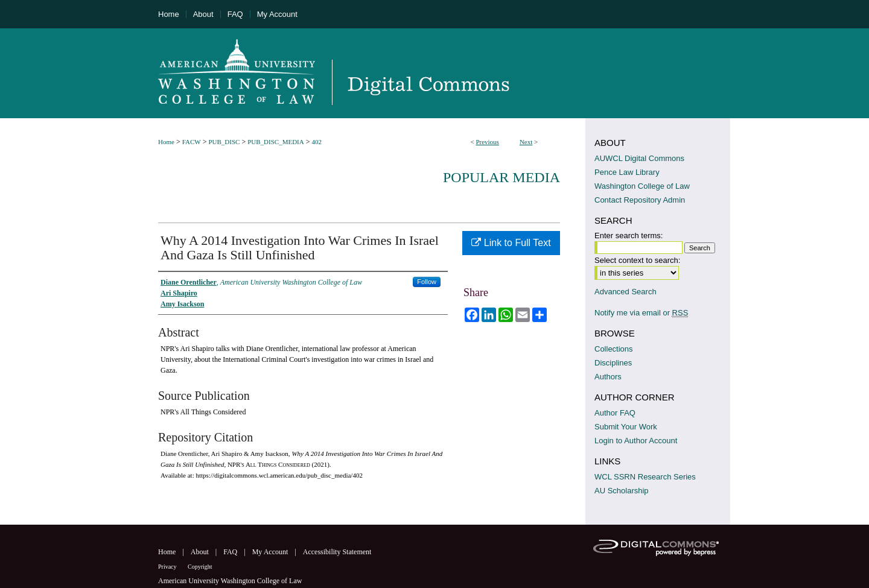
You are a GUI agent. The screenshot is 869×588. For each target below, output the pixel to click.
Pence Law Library (627, 172)
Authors (608, 377)
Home (166, 142)
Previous (487, 142)
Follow (427, 282)
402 (317, 142)
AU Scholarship (622, 491)
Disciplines (613, 363)
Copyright (200, 567)
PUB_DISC (224, 142)
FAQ (231, 552)
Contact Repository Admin (640, 200)
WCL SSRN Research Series (645, 477)
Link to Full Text (511, 243)
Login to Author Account (636, 441)
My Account (271, 552)
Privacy (168, 567)
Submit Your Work (626, 427)
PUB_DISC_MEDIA (276, 142)
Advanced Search (625, 292)
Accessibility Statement (337, 552)
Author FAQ (615, 413)
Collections (614, 349)
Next (526, 142)
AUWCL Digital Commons (639, 158)
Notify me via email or (641, 313)
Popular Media (501, 177)
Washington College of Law (642, 186)
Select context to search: (637, 260)
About (201, 552)
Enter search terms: (629, 236)
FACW (192, 142)
